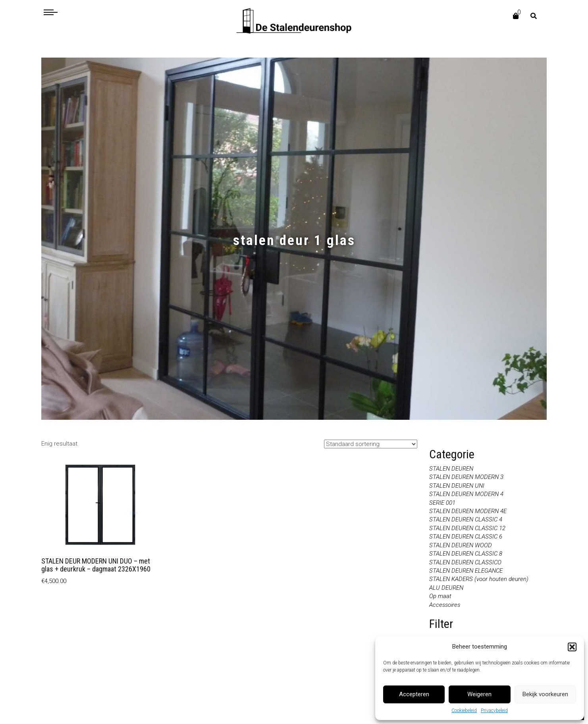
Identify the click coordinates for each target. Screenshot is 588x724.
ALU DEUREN (446, 588)
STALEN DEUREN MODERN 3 (466, 477)
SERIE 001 (442, 503)
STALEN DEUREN (451, 469)
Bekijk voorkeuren (545, 694)
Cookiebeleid (464, 710)
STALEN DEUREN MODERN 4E (468, 511)
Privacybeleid (494, 710)
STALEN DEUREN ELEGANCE (466, 571)
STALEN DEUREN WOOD (461, 545)
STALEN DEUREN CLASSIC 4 (466, 519)
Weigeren (479, 694)
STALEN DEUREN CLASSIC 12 (467, 528)
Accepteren (414, 694)
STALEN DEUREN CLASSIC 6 (466, 537)
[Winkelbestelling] (371, 444)
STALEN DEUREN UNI (457, 486)
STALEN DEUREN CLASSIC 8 (466, 554)
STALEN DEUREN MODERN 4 (466, 494)
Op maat (440, 596)
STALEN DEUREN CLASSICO (465, 562)
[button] (572, 647)
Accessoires (445, 605)
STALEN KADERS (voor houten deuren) (479, 579)
